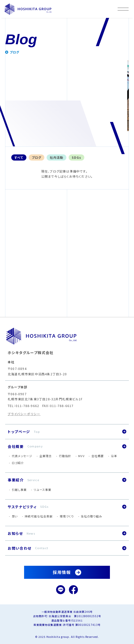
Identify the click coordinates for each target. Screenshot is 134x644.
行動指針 (65, 456)
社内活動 (56, 157)
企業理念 (46, 456)
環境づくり (67, 516)
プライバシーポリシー (24, 414)
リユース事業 (43, 490)
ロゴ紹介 (18, 463)
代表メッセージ (22, 456)
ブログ (37, 157)
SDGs (76, 157)
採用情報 (62, 572)
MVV (81, 456)
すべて (19, 157)
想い (15, 516)
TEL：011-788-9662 (23, 406)
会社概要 (98, 456)
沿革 (114, 456)
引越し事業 (19, 490)
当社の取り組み (91, 516)
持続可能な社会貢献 (39, 516)
